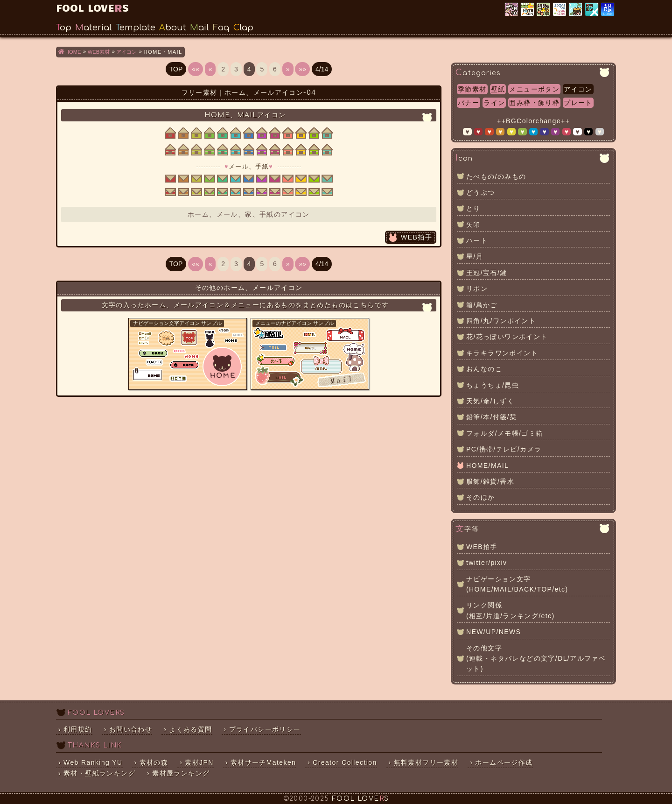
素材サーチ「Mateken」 (528, 10)
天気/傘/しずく (490, 401)
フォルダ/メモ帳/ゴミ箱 (505, 433)
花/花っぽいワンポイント (507, 337)
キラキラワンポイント (502, 353)
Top (64, 28)
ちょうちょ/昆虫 (493, 385)
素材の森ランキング (544, 10)
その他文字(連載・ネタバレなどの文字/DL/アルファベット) (536, 659)
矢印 (473, 225)
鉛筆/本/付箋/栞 (491, 417)
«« (196, 69)
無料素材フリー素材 (426, 762)
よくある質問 (190, 729)
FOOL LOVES (92, 7)
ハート (477, 240)
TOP (176, 69)
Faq (221, 28)
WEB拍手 (416, 237)
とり (473, 208)
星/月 (475, 256)
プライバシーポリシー (265, 729)
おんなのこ (484, 369)
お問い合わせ (131, 729)
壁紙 (498, 89)
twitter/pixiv (486, 563)
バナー (469, 103)
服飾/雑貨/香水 (490, 481)
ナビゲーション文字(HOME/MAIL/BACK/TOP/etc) (517, 584)
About (173, 28)
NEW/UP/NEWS (493, 632)
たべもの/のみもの (496, 176)
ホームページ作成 (504, 762)
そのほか (481, 497)
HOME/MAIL (487, 465)
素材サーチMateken (263, 762)
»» (302, 69)
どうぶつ (481, 192)
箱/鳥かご (482, 305)
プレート (578, 103)
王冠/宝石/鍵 (487, 273)
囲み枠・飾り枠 (534, 103)
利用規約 (78, 729)
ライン (494, 103)
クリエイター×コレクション (592, 10)
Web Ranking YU (512, 10)
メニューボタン (534, 89)
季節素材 (472, 89)
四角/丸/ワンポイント (501, 321)
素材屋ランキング (560, 10)
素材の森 (154, 762)
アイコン (578, 89)
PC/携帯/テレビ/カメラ (504, 449)
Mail (199, 28)
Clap (243, 28)
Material (94, 28)
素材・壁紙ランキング (608, 10)
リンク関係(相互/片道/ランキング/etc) (510, 610)
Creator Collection (345, 762)
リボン (477, 289)
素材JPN (576, 10)
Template (136, 28)
